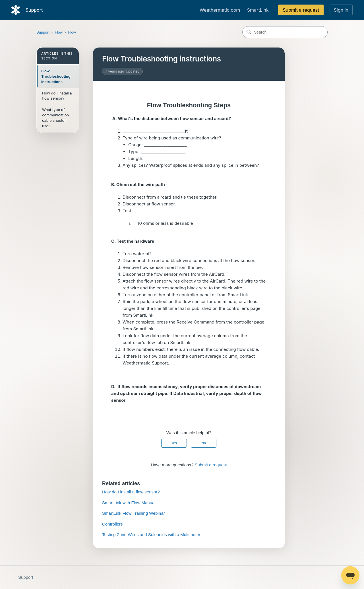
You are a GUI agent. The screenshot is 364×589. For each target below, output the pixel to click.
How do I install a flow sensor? (57, 96)
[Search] (285, 32)
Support (43, 32)
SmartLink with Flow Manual (129, 503)
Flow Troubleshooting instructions (56, 76)
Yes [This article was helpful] (174, 443)
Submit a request (301, 10)
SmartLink (258, 10)
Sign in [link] (341, 10)
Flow (59, 32)
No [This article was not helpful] (203, 443)
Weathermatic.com (220, 10)
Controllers (112, 524)
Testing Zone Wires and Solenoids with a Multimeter (151, 535)
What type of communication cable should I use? (55, 118)
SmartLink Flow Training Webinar (134, 513)
